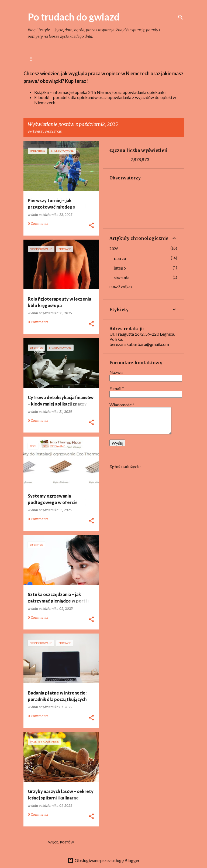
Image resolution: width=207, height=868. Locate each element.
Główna (35, 59)
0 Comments (38, 224)
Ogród (143, 59)
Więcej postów (61, 842)
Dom (120, 59)
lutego (120, 268)
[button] (91, 226)
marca (120, 258)
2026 (114, 249)
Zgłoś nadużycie (125, 467)
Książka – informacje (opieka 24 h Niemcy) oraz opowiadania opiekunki (100, 92)
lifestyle (63, 59)
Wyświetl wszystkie (45, 132)
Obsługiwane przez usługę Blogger (103, 860)
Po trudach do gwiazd (74, 17)
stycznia (122, 278)
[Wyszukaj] (181, 17)
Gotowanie (94, 59)
